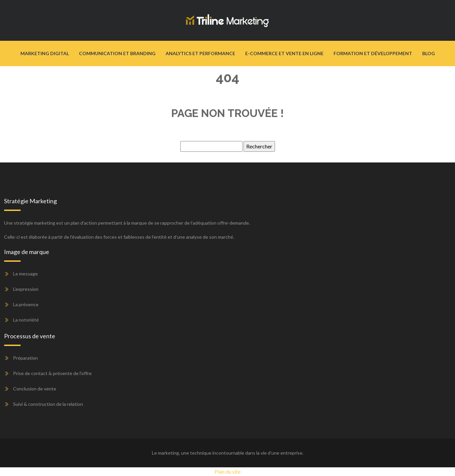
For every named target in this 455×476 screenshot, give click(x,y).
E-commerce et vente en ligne (284, 53)
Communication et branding (117, 53)
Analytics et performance (200, 53)
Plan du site (227, 471)
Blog (429, 53)
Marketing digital (45, 53)
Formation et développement (373, 53)
